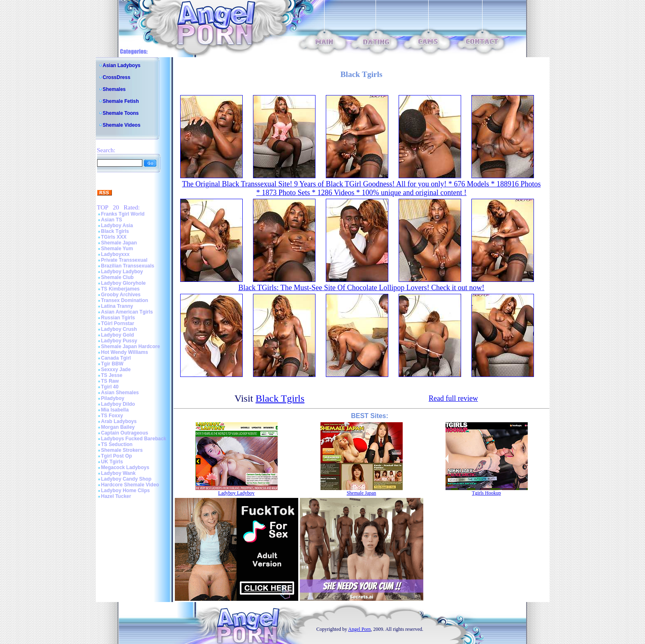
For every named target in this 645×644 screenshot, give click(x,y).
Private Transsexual (124, 260)
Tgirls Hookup (486, 493)
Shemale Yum (117, 249)
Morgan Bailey (118, 427)
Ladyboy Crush (119, 329)
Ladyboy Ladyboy (122, 272)
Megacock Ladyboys (125, 467)
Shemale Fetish (121, 101)
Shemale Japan (119, 243)
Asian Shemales (120, 393)
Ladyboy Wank (118, 473)
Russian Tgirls (118, 318)
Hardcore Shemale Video (130, 485)
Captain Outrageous (125, 433)
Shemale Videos (122, 125)
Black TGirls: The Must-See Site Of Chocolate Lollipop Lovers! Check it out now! (361, 288)
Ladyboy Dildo (118, 404)
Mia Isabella (115, 410)
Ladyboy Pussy (119, 341)
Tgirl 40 (110, 387)
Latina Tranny (117, 306)
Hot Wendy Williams (125, 352)
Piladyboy (113, 398)
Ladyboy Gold (118, 335)
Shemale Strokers (122, 450)
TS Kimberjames (121, 289)
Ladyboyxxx (115, 254)
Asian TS (112, 220)
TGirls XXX (114, 237)
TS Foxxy (112, 416)
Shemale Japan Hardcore (131, 346)
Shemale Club (117, 277)
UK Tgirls (112, 462)
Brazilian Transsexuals (128, 266)
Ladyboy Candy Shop (126, 479)
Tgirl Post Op (117, 456)
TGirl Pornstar (118, 323)
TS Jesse (112, 375)
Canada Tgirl (116, 358)
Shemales (114, 89)
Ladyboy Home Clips (126, 491)
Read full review (453, 398)
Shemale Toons (121, 113)
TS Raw (110, 381)
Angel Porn (359, 629)
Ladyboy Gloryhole (124, 283)
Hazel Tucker (116, 496)
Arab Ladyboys (119, 421)
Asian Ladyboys (122, 65)
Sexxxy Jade (116, 370)
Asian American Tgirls (127, 312)
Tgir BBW (113, 364)
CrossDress (117, 77)
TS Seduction (117, 444)
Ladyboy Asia (117, 226)
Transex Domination (125, 300)
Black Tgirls (115, 231)
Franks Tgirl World (123, 214)
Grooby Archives (121, 295)
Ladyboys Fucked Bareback (134, 439)
